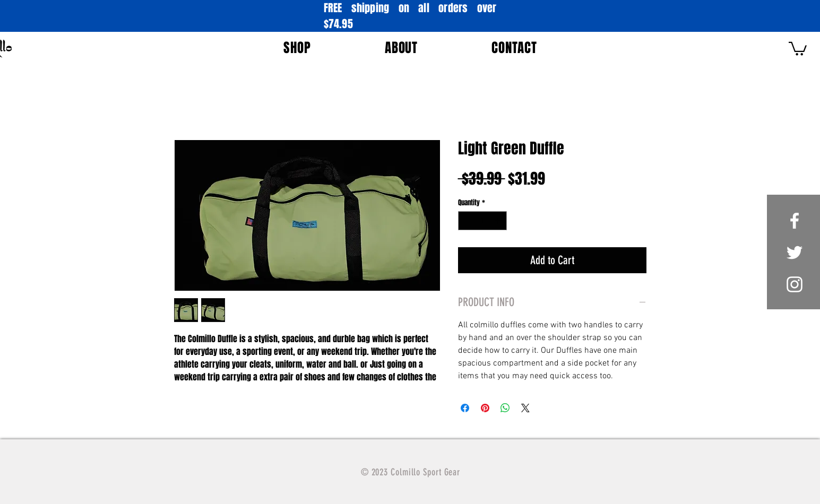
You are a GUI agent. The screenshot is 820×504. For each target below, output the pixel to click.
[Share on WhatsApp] (505, 408)
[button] (297, 48)
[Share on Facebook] (465, 408)
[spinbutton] (482, 221)
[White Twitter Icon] (795, 253)
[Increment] (499, 221)
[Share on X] (525, 408)
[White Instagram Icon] (795, 284)
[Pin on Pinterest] (485, 408)
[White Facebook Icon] (795, 221)
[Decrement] (466, 221)
